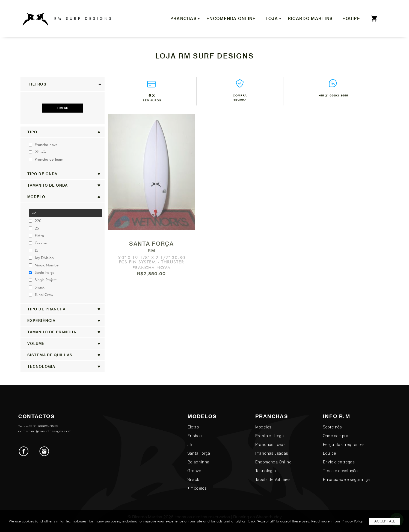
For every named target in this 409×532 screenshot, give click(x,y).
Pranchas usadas (272, 454)
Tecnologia (266, 471)
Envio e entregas (339, 462)
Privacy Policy (352, 521)
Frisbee (195, 436)
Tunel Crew (41, 295)
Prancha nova (43, 145)
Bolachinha (199, 462)
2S (34, 228)
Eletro (36, 236)
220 (35, 221)
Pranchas (186, 19)
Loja (274, 19)
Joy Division (41, 258)
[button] (63, 84)
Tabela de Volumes (273, 480)
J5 (33, 250)
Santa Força (42, 272)
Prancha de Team (46, 159)
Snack (37, 287)
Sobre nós (333, 427)
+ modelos (197, 489)
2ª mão (38, 152)
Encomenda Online (231, 18)
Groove (38, 243)
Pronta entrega (270, 436)
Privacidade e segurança (347, 480)
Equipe (351, 18)
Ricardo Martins (310, 18)
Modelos (263, 427)
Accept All (385, 521)
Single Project (43, 280)
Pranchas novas (271, 445)
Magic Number (44, 265)
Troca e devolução (340, 471)
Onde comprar (337, 436)
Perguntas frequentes (344, 445)
